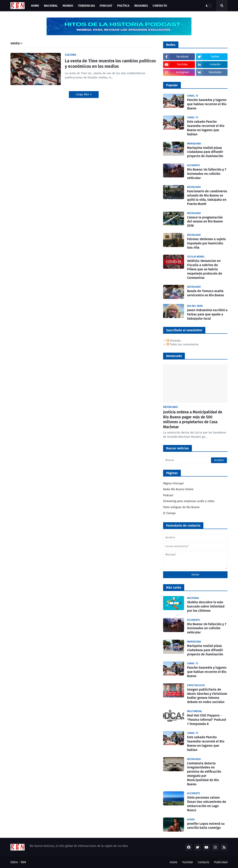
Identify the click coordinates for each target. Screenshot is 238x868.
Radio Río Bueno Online (178, 489)
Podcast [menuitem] (106, 6)
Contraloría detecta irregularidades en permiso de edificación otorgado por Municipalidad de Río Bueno (204, 774)
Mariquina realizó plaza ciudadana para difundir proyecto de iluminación (205, 152)
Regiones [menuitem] (141, 6)
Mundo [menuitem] (68, 6)
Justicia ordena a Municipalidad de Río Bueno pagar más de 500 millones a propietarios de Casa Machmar (193, 420)
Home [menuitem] (35, 6)
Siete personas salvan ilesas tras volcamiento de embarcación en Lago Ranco (207, 804)
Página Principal (173, 483)
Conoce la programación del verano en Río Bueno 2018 (205, 222)
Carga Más (83, 94)
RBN (23, 862)
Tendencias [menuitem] (86, 6)
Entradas (174, 341)
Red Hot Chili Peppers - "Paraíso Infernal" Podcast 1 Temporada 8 (207, 720)
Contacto (203, 862)
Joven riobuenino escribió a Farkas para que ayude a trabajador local (207, 314)
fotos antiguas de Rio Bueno (181, 507)
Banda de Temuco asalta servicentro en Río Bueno (205, 293)
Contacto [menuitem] (160, 6)
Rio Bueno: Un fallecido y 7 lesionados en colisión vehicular (207, 174)
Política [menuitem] (123, 6)
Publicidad (221, 862)
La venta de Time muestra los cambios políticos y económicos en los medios (110, 64)
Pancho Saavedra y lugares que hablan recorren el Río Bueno (207, 104)
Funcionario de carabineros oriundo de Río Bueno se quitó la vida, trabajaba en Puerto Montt (207, 197)
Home (174, 862)
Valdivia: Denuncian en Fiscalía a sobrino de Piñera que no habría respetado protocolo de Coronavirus (205, 269)
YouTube (188, 862)
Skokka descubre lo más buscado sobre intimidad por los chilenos (206, 606)
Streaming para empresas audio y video (189, 501)
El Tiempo (169, 513)
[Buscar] (195, 460)
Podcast (168, 495)
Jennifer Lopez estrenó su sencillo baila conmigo (206, 826)
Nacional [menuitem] (51, 6)
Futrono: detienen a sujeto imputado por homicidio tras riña (206, 243)
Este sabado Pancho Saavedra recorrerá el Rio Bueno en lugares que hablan (206, 128)
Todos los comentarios (183, 344)
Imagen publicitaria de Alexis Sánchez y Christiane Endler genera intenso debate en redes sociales (207, 696)
